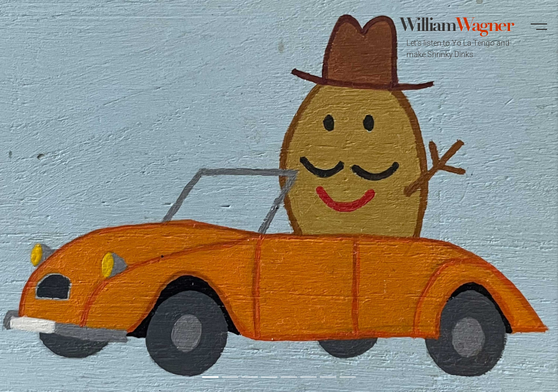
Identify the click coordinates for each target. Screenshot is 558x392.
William (456, 39)
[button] (539, 32)
